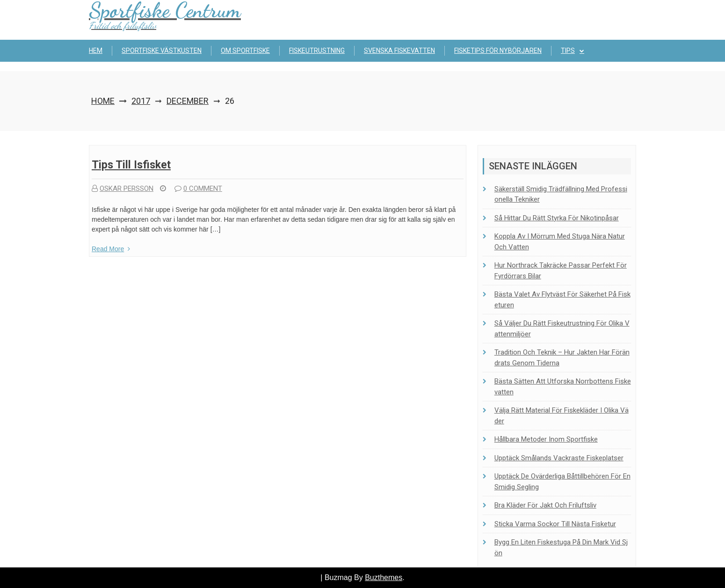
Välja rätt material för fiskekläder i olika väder (562, 416)
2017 (141, 101)
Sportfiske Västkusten (162, 51)
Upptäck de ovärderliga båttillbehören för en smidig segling (562, 482)
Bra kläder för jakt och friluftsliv (545, 505)
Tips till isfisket (131, 165)
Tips (568, 51)
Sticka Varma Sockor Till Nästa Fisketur (555, 524)
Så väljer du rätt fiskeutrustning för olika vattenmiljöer (562, 329)
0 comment (198, 189)
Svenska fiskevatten (399, 51)
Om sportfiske (245, 51)
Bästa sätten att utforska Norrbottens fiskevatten (563, 387)
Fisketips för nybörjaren (498, 51)
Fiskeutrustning (317, 51)
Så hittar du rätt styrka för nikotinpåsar (557, 218)
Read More (111, 249)
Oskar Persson (123, 189)
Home (103, 101)
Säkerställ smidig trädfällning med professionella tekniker (561, 194)
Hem (96, 51)
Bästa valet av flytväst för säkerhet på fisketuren (562, 300)
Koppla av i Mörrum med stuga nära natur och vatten (560, 242)
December (188, 101)
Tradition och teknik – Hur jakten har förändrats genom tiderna (562, 358)
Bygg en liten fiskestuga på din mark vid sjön (561, 548)
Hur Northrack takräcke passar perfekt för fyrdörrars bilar (561, 271)
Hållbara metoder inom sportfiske (546, 439)
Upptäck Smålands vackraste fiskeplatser (559, 458)
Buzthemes (384, 577)
